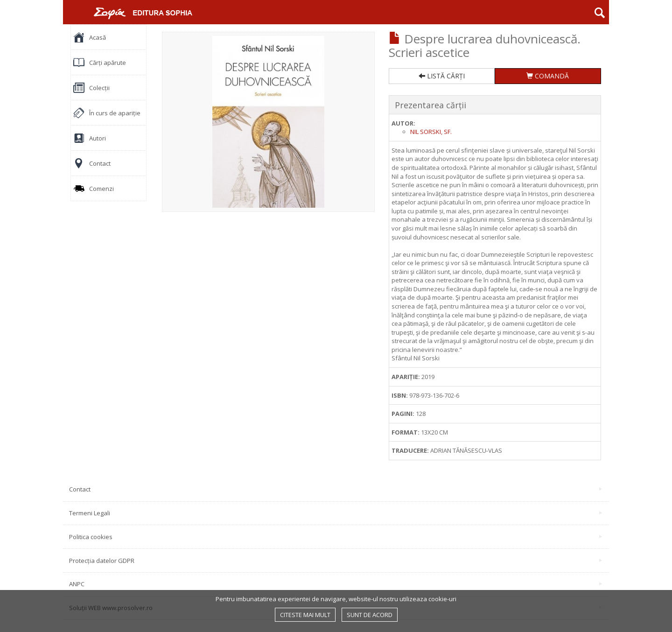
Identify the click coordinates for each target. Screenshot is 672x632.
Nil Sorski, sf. (431, 132)
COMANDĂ (548, 76)
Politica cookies (336, 537)
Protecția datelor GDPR (336, 561)
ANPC (336, 584)
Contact (336, 489)
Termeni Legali (336, 513)
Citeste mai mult (305, 615)
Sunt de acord (370, 615)
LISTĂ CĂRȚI (442, 76)
